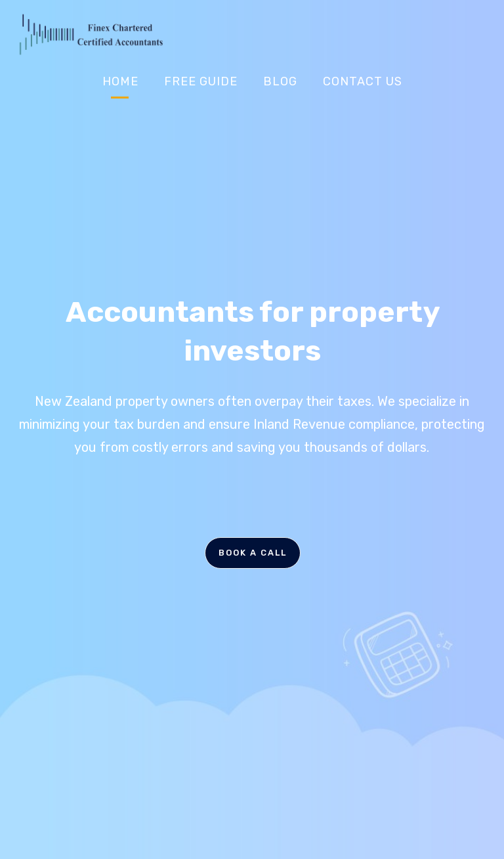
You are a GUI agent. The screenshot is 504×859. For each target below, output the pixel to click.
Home (120, 81)
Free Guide (201, 81)
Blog (280, 81)
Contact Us (363, 81)
